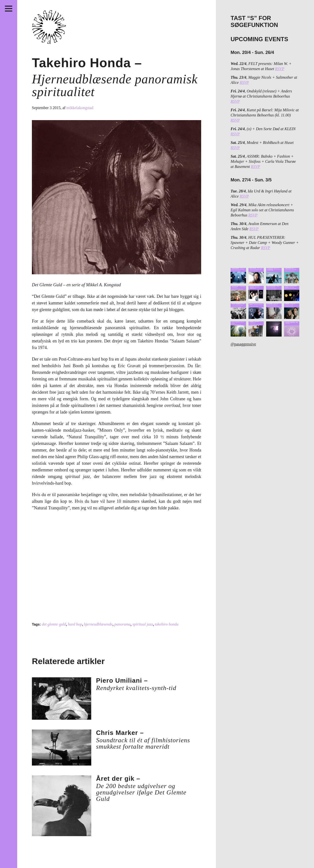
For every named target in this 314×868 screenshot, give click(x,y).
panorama (122, 624)
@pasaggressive (243, 344)
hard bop (75, 624)
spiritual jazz (143, 624)
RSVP (280, 69)
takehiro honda (167, 624)
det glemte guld (54, 624)
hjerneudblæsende (98, 624)
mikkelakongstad (80, 108)
